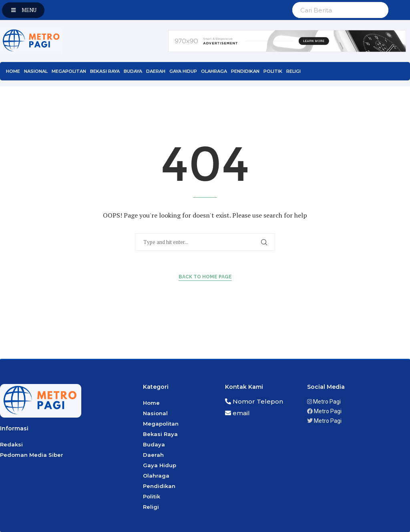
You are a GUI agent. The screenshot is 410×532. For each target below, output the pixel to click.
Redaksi (11, 444)
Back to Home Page (205, 277)
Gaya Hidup (183, 71)
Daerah (156, 71)
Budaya (133, 71)
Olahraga (214, 71)
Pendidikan (245, 71)
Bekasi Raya (105, 71)
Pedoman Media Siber (32, 455)
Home (13, 71)
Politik (273, 71)
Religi (293, 71)
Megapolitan (69, 71)
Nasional (36, 71)
